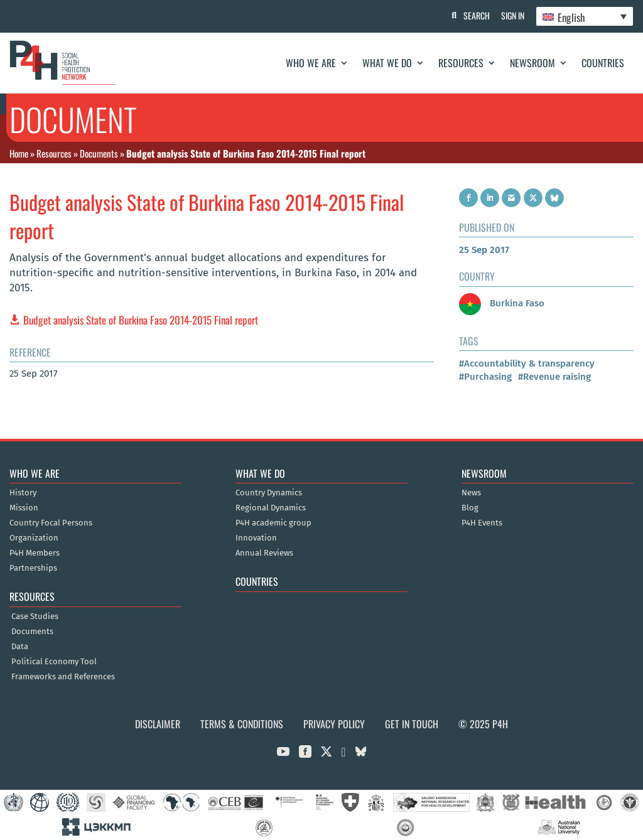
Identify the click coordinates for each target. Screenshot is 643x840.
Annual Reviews (264, 553)
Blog (470, 508)
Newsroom (532, 63)
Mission (24, 508)
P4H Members (35, 553)
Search (474, 15)
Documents (99, 153)
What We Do (387, 63)
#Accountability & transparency (527, 363)
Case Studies (35, 617)
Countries (603, 63)
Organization (34, 538)
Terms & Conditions (242, 724)
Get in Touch (412, 724)
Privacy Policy (334, 724)
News (471, 493)
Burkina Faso (502, 303)
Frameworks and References (63, 677)
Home (19, 153)
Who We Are (311, 63)
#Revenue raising (554, 377)
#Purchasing (485, 377)
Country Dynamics (269, 493)
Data (20, 647)
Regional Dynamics (271, 508)
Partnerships (33, 568)
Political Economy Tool (54, 662)
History (23, 493)
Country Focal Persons (51, 523)
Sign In (511, 15)
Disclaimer (158, 724)
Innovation (256, 538)
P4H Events (482, 523)
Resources (461, 63)
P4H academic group (273, 523)
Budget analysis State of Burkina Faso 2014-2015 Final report (141, 320)
